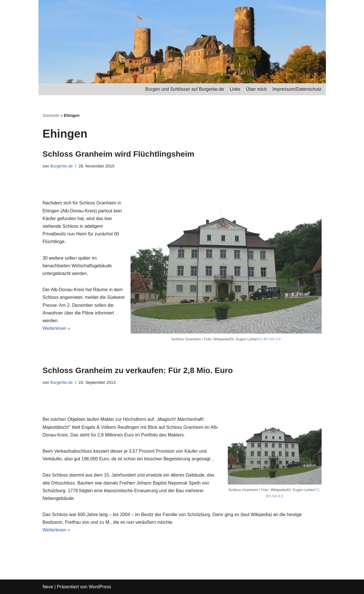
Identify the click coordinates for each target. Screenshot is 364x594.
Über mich (256, 89)
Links (235, 89)
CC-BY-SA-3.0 (269, 339)
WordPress (100, 587)
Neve (48, 587)
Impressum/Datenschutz (297, 89)
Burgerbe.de (62, 166)
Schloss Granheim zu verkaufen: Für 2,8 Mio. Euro (138, 370)
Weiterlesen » (57, 328)
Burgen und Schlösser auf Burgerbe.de (185, 89)
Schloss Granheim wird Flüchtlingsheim (119, 154)
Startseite (51, 115)
